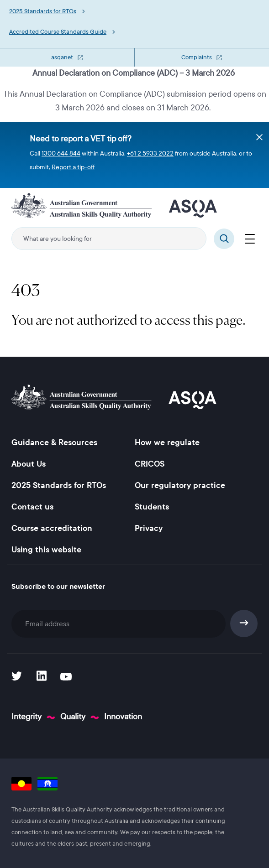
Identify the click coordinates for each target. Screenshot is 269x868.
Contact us (32, 507)
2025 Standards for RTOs (43, 11)
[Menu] (250, 238)
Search (224, 239)
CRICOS (150, 464)
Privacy (149, 528)
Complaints (197, 57)
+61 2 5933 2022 (150, 153)
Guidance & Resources (54, 442)
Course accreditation (52, 528)
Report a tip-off (73, 167)
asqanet (62, 57)
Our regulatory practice (180, 485)
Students (152, 507)
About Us (29, 464)
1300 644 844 (61, 153)
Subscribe (244, 624)
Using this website (46, 550)
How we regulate (167, 442)
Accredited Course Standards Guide (58, 32)
